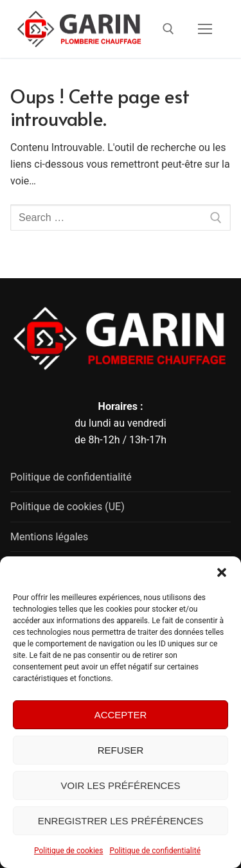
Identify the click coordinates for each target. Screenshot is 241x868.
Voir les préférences (121, 785)
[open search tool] (168, 29)
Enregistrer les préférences (121, 821)
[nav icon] (205, 29)
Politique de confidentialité (155, 851)
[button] (222, 572)
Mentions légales (49, 537)
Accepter (121, 715)
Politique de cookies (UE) (67, 507)
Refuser (121, 750)
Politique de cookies (68, 851)
